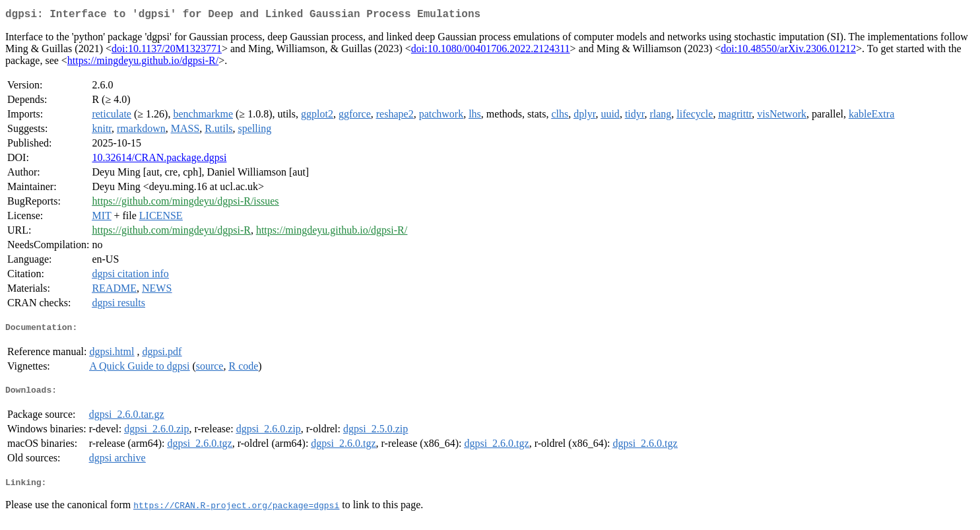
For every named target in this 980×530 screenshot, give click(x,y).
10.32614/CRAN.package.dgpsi (159, 160)
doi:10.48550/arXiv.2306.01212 (788, 51)
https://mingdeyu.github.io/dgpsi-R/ (143, 63)
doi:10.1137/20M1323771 (167, 51)
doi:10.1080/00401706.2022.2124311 (491, 51)
